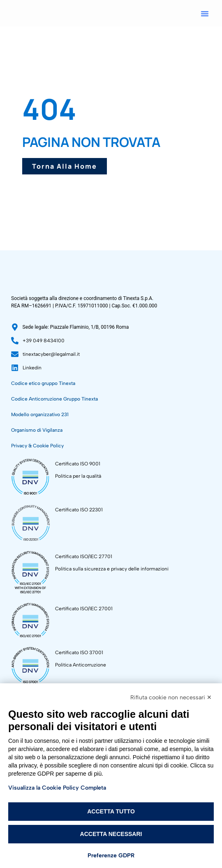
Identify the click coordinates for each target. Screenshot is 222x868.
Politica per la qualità (78, 538)
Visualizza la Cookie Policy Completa (57, 788)
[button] (205, 14)
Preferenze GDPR (111, 855)
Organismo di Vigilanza (37, 492)
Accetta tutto (111, 811)
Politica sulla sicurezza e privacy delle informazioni (112, 630)
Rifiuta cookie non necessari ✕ (171, 697)
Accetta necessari (111, 834)
